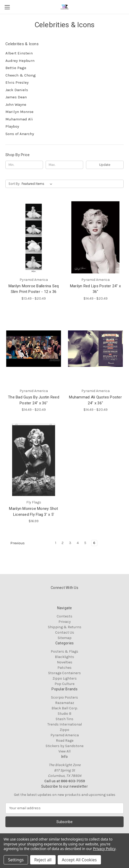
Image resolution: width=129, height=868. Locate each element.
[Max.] (64, 165)
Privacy (65, 622)
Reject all (43, 860)
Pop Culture (64, 684)
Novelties (65, 662)
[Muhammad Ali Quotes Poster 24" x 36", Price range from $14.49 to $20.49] (95, 349)
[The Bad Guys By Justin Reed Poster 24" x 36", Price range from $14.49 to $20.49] (34, 349)
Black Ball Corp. (65, 708)
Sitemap (65, 638)
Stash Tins (64, 719)
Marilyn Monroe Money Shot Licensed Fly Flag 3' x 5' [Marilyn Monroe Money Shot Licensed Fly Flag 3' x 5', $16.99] (33, 512)
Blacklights (64, 657)
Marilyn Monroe (19, 112)
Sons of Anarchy (20, 134)
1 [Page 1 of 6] (56, 543)
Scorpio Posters (64, 697)
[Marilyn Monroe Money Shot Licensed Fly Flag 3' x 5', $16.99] (34, 460)
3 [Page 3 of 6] (70, 543)
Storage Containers (64, 673)
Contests (64, 616)
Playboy (12, 126)
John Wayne (16, 104)
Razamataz (65, 703)
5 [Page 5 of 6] (85, 543)
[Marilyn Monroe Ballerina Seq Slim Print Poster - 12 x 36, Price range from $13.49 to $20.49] (34, 237)
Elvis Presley (17, 82)
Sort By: (14, 184)
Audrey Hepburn (20, 61)
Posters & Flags (64, 651)
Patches (64, 668)
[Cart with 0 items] (126, 7)
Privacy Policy (104, 849)
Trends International (65, 724)
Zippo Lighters (65, 678)
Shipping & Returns (65, 627)
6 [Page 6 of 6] (94, 543)
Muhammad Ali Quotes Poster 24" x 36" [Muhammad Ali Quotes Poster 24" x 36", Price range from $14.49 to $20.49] (95, 400)
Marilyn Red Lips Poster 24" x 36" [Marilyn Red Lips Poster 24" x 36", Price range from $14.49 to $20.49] (95, 289)
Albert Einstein (19, 53)
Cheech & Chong (21, 75)
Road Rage (65, 741)
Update (105, 165)
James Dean (16, 97)
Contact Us (65, 632)
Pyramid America (65, 735)
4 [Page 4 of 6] (78, 543)
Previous (15, 543)
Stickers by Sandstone (64, 746)
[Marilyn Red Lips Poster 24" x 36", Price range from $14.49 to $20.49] (95, 237)
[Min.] (24, 165)
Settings (16, 860)
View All (64, 751)
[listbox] (38, 184)
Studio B (64, 714)
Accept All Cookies (79, 860)
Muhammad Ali (19, 119)
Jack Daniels (17, 90)
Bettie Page (16, 68)
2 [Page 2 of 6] (63, 543)
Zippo (64, 730)
